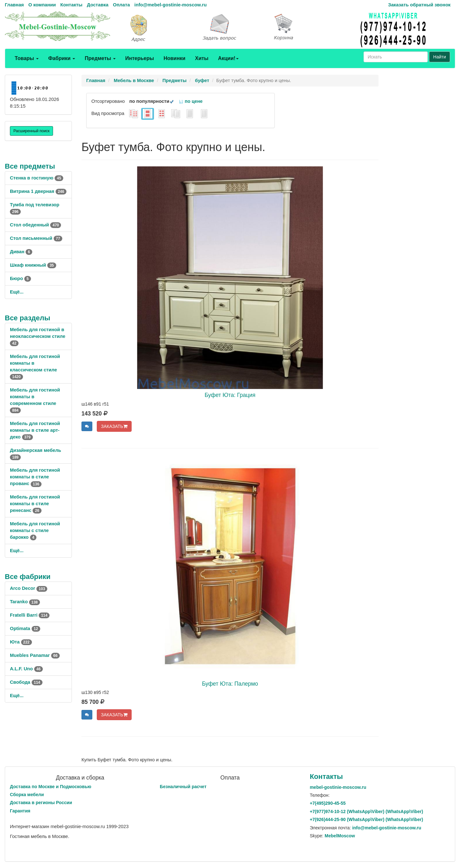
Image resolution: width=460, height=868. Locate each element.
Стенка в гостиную (37, 178)
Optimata (25, 628)
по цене (191, 101)
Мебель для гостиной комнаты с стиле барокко (35, 530)
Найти (440, 57)
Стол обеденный (35, 225)
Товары (27, 58)
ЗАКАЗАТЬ (114, 426)
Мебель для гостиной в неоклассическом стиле (38, 336)
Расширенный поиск (31, 131)
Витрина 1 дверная (38, 191)
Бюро (20, 278)
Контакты (71, 5)
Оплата (121, 5)
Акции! (228, 58)
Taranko (25, 602)
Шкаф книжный (33, 265)
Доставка (98, 5)
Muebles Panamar (35, 655)
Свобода (26, 682)
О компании (42, 5)
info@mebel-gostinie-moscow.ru (171, 5)
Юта (21, 642)
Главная (14, 5)
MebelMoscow (340, 836)
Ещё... (17, 292)
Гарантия (20, 811)
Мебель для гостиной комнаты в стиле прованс (35, 477)
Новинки (175, 58)
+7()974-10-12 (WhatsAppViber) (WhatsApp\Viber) (367, 811)
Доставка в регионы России (41, 803)
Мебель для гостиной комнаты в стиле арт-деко (35, 430)
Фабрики (62, 58)
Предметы (100, 58)
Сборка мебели (27, 795)
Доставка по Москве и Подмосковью (51, 787)
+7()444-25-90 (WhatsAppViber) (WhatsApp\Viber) (367, 819)
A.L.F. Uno (26, 669)
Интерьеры (140, 58)
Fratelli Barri (30, 615)
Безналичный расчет (183, 787)
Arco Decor (29, 588)
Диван (21, 252)
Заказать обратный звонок (419, 5)
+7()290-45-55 (328, 803)
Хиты (202, 58)
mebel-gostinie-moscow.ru (338, 787)
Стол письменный (36, 238)
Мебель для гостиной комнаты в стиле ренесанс (35, 504)
